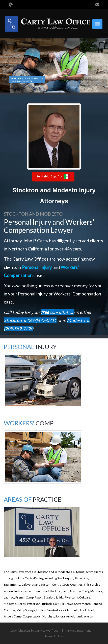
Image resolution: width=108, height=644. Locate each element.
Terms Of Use (54, 636)
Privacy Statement (79, 630)
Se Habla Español (53, 177)
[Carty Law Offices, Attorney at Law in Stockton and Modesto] (48, 23)
